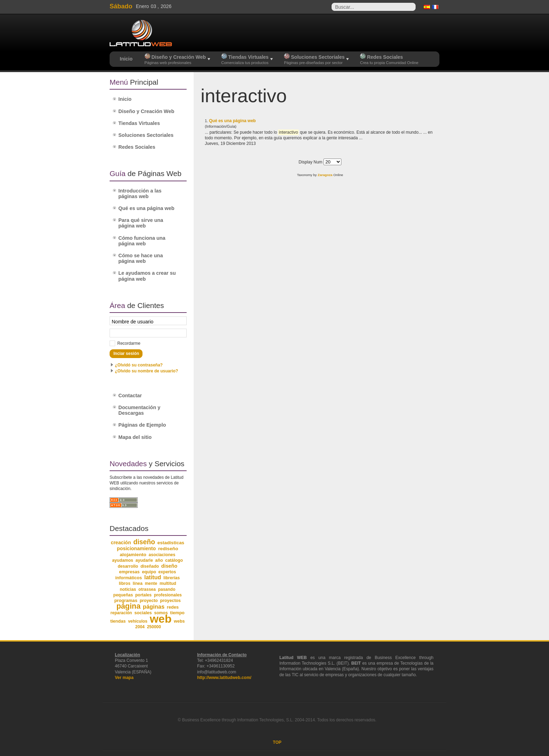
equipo (149, 572)
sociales (143, 613)
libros (124, 583)
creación (121, 542)
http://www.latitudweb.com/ (224, 678)
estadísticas (171, 543)
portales (143, 595)
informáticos (128, 578)
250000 (154, 627)
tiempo (177, 613)
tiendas (118, 621)
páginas (154, 607)
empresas (129, 572)
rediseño (168, 549)
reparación (121, 613)
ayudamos (123, 560)
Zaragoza (325, 175)
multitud (168, 583)
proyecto (149, 601)
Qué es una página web (232, 121)
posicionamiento (136, 548)
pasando (166, 589)
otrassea (147, 589)
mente (151, 583)
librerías (172, 578)
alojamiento (133, 555)
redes (173, 607)
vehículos (138, 621)
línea (138, 583)
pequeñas (123, 595)
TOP (277, 742)
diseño (144, 542)
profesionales (168, 595)
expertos (167, 572)
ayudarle (144, 560)
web (161, 619)
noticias (128, 589)
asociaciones (162, 555)
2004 (140, 627)
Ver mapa (124, 678)
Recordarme (129, 343)
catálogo (174, 560)
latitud (153, 577)
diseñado (150, 566)
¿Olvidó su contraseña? (139, 365)
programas (126, 600)
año (159, 560)
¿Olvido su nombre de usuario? (147, 371)
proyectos (170, 601)
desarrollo (128, 566)
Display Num (311, 162)
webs (179, 621)
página (128, 606)
